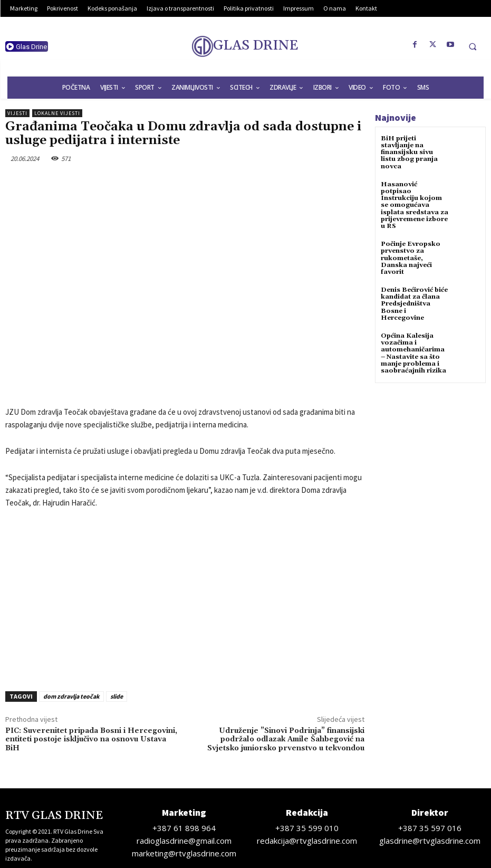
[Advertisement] (185, 597)
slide (117, 696)
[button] (473, 46)
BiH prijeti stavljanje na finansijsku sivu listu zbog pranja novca (409, 152)
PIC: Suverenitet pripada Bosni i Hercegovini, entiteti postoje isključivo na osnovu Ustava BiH (91, 740)
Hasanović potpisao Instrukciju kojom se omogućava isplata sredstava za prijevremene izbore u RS (415, 205)
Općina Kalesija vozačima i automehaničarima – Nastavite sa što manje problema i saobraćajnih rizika (413, 353)
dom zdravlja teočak (71, 696)
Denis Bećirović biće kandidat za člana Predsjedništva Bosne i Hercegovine (414, 304)
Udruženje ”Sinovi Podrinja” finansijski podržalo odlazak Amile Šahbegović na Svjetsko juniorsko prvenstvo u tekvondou (286, 740)
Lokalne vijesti (57, 113)
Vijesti (17, 113)
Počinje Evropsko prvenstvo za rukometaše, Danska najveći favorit (411, 258)
